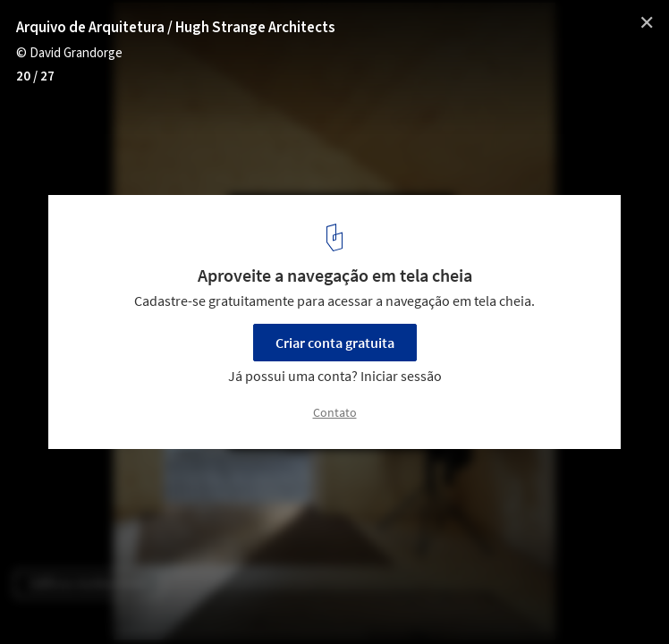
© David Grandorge (69, 53)
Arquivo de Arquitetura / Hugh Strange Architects (176, 28)
